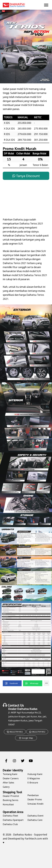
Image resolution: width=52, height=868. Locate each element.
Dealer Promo (35, 799)
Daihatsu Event (35, 816)
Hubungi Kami (35, 774)
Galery (6, 787)
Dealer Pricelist (11, 796)
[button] (12, 683)
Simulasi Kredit (35, 804)
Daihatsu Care (35, 820)
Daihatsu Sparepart (13, 820)
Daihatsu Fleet (10, 816)
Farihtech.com (33, 839)
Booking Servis (11, 800)
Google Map (26, 738)
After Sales (8, 783)
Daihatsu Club (10, 824)
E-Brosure (33, 783)
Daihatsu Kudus (27, 709)
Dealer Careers (11, 778)
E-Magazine (34, 778)
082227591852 (15, 732)
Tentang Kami (10, 774)
